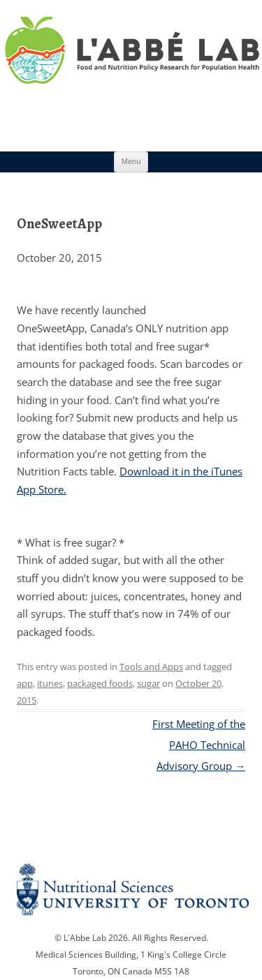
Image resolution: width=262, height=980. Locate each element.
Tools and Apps (151, 667)
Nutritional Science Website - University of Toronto (131, 894)
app (25, 683)
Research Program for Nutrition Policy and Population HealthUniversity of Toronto (131, 69)
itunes (50, 683)
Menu (131, 161)
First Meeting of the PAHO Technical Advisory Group (199, 745)
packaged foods (100, 683)
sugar (148, 683)
